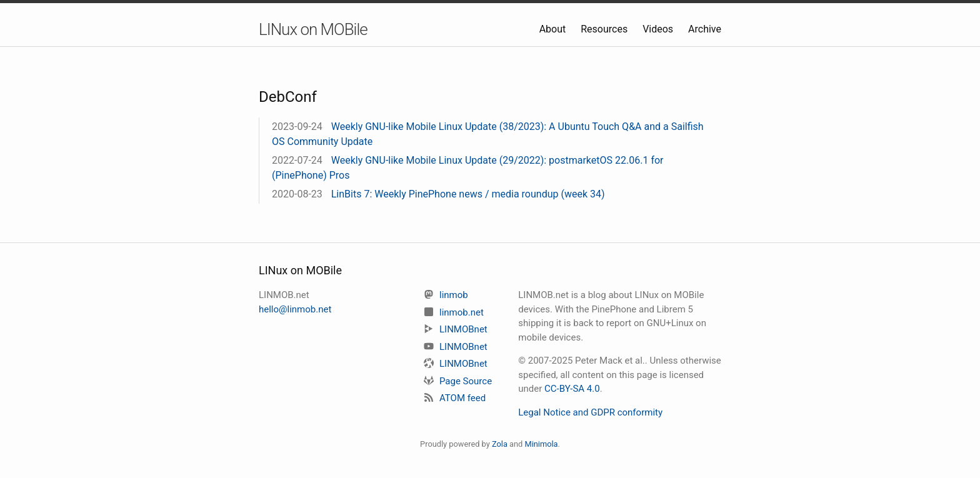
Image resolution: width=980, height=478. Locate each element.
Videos (659, 29)
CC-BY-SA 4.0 (572, 389)
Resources (605, 29)
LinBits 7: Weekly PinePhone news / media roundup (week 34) (468, 194)
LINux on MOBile (313, 29)
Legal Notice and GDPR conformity (590, 412)
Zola (500, 444)
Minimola (541, 444)
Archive (705, 29)
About (554, 29)
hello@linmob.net (295, 309)
